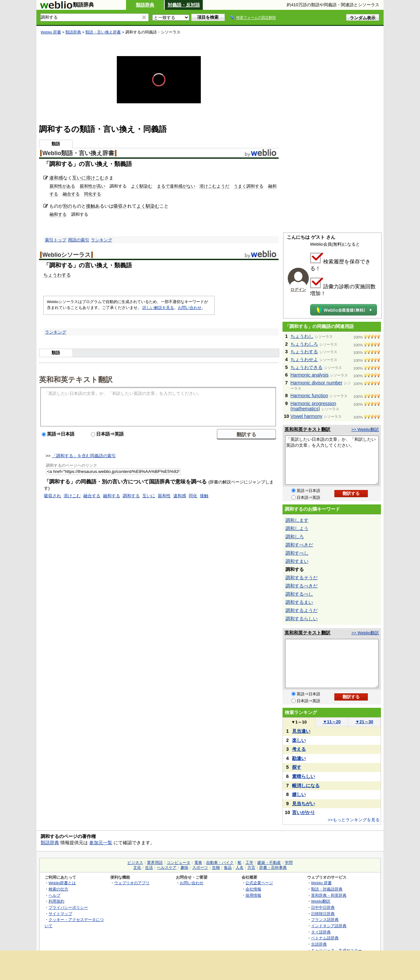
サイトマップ (60, 914)
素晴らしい (304, 776)
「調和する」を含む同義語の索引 (84, 456)
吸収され (52, 496)
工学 (249, 863)
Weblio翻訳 (321, 901)
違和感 (56, 178)
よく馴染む (142, 186)
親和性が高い (93, 186)
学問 (289, 863)
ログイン (298, 290)
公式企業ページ (259, 883)
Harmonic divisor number (316, 383)
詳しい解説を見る (158, 308)
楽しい (299, 740)
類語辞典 (145, 5)
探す (297, 767)
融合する (71, 194)
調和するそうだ (302, 578)
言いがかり (304, 812)
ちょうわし (302, 336)
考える (299, 749)
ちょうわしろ (304, 344)
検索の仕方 (58, 889)
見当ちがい (304, 804)
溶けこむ (95, 178)
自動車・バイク (220, 863)
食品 (228, 868)
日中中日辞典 (323, 907)
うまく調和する (249, 186)
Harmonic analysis (309, 375)
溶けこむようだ (214, 186)
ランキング (102, 240)
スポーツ (200, 868)
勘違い (299, 758)
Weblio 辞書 (51, 32)
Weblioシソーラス (66, 255)
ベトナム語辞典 (325, 938)
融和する (58, 214)
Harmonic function (309, 396)
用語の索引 (79, 240)
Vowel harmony (306, 416)
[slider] (159, 92)
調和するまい (299, 602)
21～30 (364, 722)
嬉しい (299, 794)
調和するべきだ (302, 586)
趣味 (184, 868)
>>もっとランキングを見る (354, 820)
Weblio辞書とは (62, 883)
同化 (193, 496)
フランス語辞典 (325, 919)
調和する (131, 496)
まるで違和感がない (176, 186)
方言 (251, 868)
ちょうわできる (306, 367)
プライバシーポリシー (68, 907)
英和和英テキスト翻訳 (76, 379)
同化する (93, 194)
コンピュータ (178, 863)
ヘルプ (54, 895)
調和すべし (297, 553)
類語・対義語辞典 (327, 889)
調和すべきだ (299, 545)
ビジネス (135, 863)
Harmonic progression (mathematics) (313, 406)
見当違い (301, 731)
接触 (91, 206)
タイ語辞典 (321, 932)
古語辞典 (319, 944)
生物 (216, 868)
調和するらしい (302, 619)
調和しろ (295, 537)
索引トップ (56, 240)
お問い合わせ (190, 308)
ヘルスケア (167, 868)
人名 (240, 868)
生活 (149, 868)
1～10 (299, 722)
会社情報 (253, 889)
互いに (79, 178)
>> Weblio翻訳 (365, 429)
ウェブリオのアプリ (132, 883)
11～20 (332, 722)
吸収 (118, 206)
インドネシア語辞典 (329, 926)
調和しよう (297, 528)
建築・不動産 (269, 863)
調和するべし (299, 594)
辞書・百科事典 (273, 868)
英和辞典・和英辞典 (329, 895)
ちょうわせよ (304, 359)
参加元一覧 (101, 843)
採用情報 (253, 895)
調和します (297, 520)
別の (68, 206)
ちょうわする (57, 275)
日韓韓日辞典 (323, 914)
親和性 (164, 496)
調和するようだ (302, 610)
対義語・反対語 (184, 5)
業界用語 (155, 863)
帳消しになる (306, 786)
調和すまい (297, 561)
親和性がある (62, 186)
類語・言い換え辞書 (103, 32)
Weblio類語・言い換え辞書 (78, 153)
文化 (137, 868)
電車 (198, 863)
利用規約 (56, 901)
